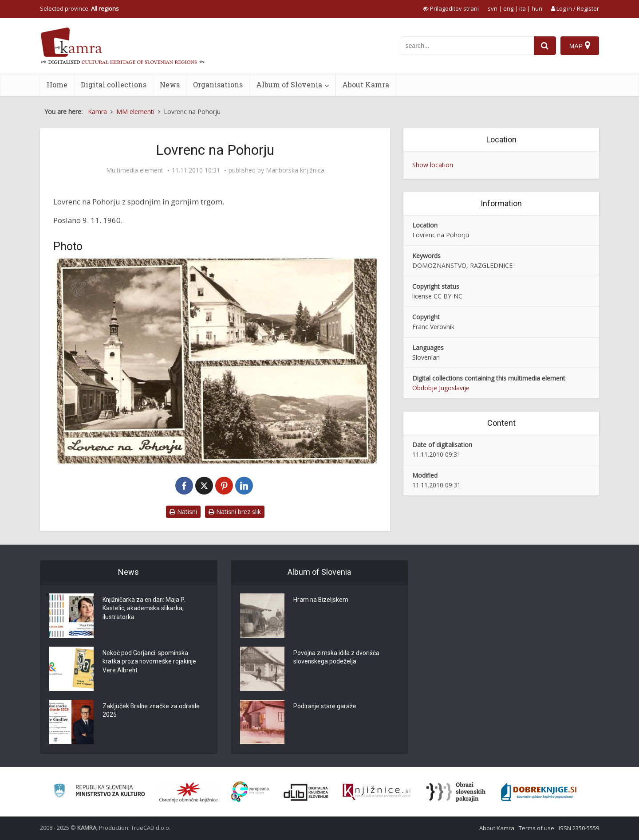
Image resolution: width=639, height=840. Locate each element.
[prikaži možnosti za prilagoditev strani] (451, 8)
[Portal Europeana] (250, 792)
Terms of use (536, 828)
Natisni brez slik (235, 512)
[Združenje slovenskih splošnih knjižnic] (377, 792)
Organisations (218, 84)
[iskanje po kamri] (467, 46)
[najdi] (545, 46)
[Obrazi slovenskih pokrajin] (456, 792)
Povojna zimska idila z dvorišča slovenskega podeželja (337, 658)
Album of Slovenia (289, 84)
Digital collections (114, 84)
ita (523, 8)
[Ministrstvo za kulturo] (99, 792)
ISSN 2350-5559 (579, 828)
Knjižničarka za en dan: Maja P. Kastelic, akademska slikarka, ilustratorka (145, 609)
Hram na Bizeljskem (321, 600)
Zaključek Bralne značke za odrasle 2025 (152, 711)
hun (537, 8)
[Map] (580, 46)
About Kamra (366, 84)
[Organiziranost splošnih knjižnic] (189, 792)
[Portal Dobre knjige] (539, 792)
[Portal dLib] (306, 792)
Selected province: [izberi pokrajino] (79, 8)
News (170, 84)
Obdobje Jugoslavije (441, 388)
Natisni (183, 512)
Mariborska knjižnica (295, 170)
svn (493, 8)
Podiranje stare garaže (325, 707)
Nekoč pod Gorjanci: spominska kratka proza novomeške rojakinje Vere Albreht (150, 662)
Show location (433, 165)
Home (57, 84)
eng (508, 8)
